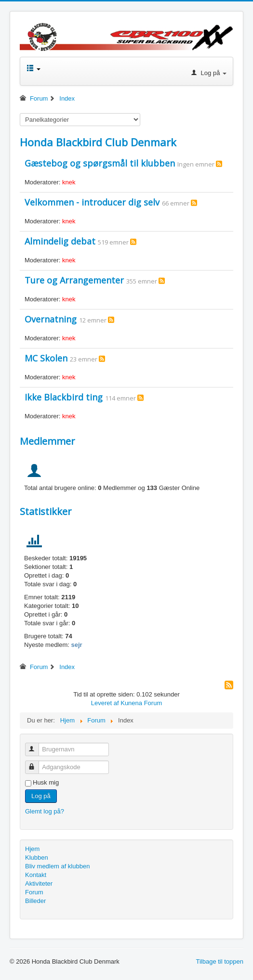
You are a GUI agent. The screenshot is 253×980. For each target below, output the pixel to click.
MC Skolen (46, 358)
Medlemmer (47, 441)
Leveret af (105, 703)
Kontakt (36, 875)
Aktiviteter (39, 883)
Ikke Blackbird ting (64, 397)
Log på (41, 796)
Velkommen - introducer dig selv (92, 202)
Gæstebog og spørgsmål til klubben (100, 163)
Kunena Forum (141, 703)
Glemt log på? (45, 811)
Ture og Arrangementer (74, 280)
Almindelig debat (60, 241)
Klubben (37, 857)
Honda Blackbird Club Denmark (98, 142)
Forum (34, 892)
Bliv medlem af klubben (57, 866)
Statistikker (46, 511)
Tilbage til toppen (220, 961)
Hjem (32, 849)
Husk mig (46, 782)
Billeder (35, 901)
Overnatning (51, 319)
